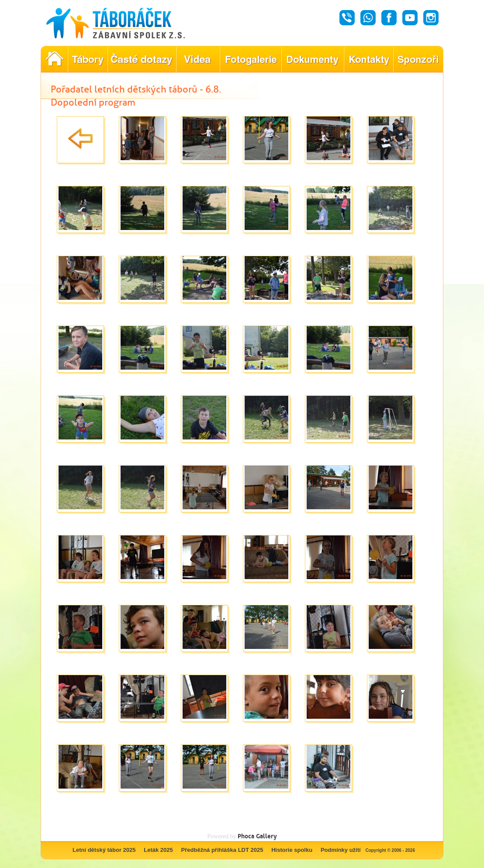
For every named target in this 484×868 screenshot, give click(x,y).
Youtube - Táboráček (410, 18)
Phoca (246, 836)
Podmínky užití (341, 850)
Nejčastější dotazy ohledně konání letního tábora (142, 59)
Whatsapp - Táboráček (368, 18)
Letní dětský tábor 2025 (104, 850)
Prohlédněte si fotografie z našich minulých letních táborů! (251, 59)
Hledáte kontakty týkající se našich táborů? (368, 59)
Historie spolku (292, 850)
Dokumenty (313, 59)
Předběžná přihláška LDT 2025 (222, 850)
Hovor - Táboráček (347, 18)
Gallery (266, 836)
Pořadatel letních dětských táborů (54, 59)
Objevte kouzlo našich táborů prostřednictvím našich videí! (198, 59)
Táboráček (125, 23)
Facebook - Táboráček (389, 18)
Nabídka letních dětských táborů (88, 59)
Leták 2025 (158, 850)
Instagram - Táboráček (431, 18)
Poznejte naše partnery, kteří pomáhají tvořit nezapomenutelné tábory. (418, 59)
